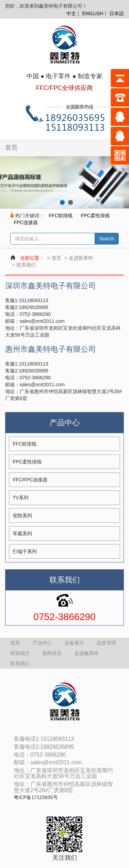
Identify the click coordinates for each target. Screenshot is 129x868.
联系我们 (26, 265)
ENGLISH (93, 13)
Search (107, 239)
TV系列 (21, 498)
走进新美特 (81, 258)
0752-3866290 (64, 617)
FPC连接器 (26, 222)
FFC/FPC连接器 (30, 480)
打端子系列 (25, 551)
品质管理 (106, 643)
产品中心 (42, 643)
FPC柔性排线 (95, 216)
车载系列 (22, 533)
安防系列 (22, 516)
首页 (11, 148)
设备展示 (74, 643)
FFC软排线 (61, 216)
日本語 (117, 13)
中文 (71, 13)
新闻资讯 (52, 653)
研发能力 (20, 653)
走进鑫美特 (86, 653)
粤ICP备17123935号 (36, 797)
